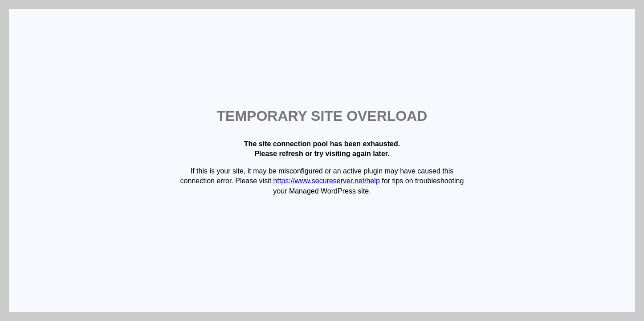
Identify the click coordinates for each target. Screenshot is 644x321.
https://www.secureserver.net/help (327, 181)
